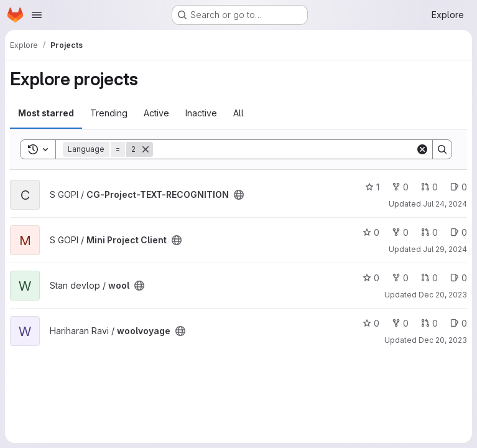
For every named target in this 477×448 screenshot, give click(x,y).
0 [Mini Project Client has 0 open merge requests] (429, 232)
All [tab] (238, 113)
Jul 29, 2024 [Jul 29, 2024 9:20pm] (445, 249)
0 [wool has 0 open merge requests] (429, 278)
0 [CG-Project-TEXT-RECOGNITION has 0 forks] (400, 187)
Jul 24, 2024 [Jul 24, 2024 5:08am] (445, 204)
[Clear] (422, 149)
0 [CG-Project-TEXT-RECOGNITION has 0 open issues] (459, 187)
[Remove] (146, 149)
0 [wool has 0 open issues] (459, 278)
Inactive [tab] (201, 113)
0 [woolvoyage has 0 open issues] (459, 323)
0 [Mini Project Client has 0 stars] (371, 232)
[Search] (284, 149)
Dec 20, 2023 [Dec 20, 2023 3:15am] (443, 295)
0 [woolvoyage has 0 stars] (371, 323)
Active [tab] (156, 113)
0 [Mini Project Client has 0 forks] (400, 232)
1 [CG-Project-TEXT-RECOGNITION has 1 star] (372, 187)
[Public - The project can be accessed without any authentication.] (239, 195)
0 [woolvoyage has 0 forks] (400, 323)
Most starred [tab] (46, 113)
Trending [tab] (109, 113)
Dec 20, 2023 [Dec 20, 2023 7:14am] (443, 340)
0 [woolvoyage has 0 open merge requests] (429, 323)
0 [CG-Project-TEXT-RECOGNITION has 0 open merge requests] (429, 187)
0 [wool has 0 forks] (400, 278)
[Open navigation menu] (37, 15)
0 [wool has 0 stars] (371, 278)
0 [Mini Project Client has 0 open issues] (459, 232)
